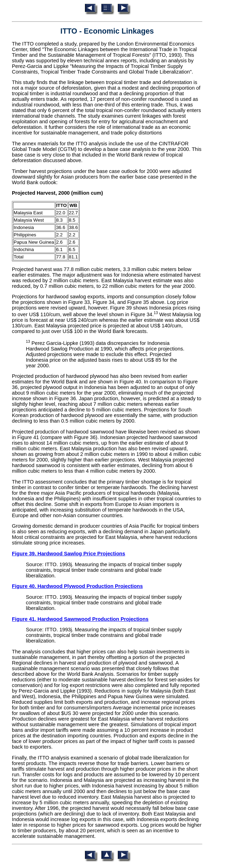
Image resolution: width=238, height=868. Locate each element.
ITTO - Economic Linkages (107, 31)
